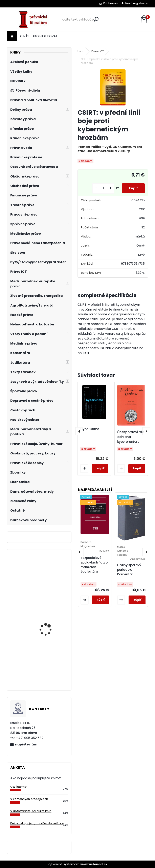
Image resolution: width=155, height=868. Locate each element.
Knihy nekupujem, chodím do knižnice (37, 823)
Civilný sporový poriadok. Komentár (129, 570)
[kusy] (101, 188)
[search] (96, 19)
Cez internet (19, 787)
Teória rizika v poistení (49, 672)
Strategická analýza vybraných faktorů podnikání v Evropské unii (49, 629)
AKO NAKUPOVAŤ (45, 36)
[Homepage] (12, 36)
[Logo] (35, 20)
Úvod (81, 51)
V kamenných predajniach (29, 799)
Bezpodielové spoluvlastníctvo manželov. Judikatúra (94, 565)
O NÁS (25, 36)
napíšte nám (26, 744)
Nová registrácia (137, 3)
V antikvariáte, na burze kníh (31, 811)
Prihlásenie (111, 3)
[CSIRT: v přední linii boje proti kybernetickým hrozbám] (113, 87)
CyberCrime (90, 429)
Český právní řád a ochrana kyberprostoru (132, 437)
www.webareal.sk (94, 864)
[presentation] (79, 431)
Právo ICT (98, 51)
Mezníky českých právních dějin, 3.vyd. (48, 582)
